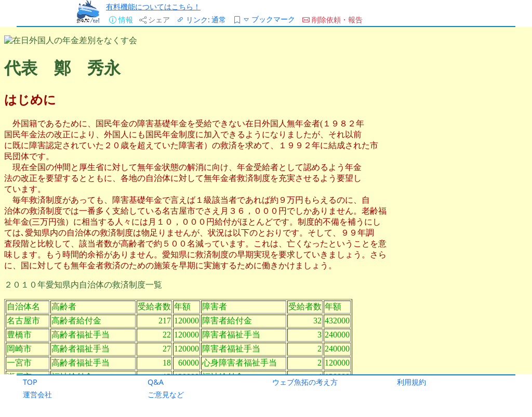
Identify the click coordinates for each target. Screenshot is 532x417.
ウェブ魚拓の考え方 (305, 382)
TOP (30, 382)
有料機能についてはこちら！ (153, 6)
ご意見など (166, 394)
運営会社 (37, 394)
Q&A (156, 382)
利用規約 (411, 382)
